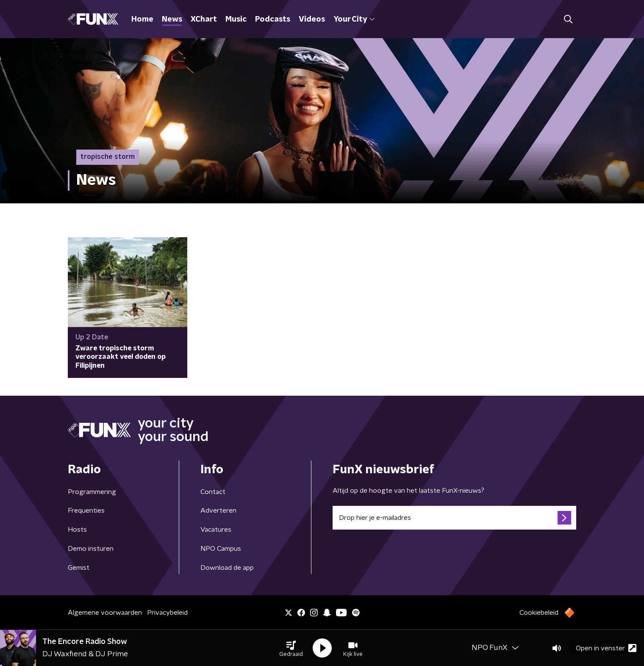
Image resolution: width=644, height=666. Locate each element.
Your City (354, 19)
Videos (312, 19)
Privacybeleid (167, 613)
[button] (291, 648)
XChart (204, 19)
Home (142, 19)
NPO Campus (221, 549)
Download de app (227, 568)
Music (236, 19)
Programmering (92, 492)
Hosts (77, 530)
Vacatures (216, 530)
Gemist (79, 568)
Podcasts (273, 19)
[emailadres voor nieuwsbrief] (454, 518)
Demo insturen (91, 549)
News (172, 19)
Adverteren (218, 511)
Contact (213, 492)
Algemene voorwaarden (105, 613)
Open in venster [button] (606, 648)
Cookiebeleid (539, 613)
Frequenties (86, 511)
